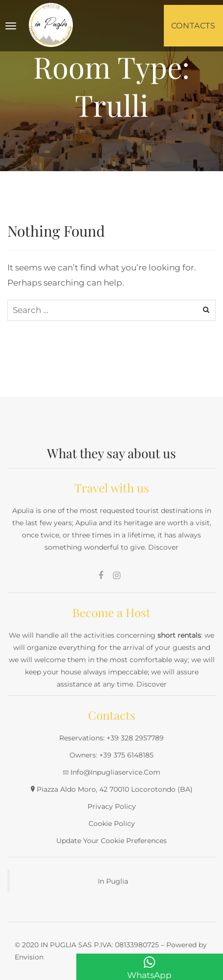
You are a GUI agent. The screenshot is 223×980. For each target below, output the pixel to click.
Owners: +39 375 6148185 (111, 755)
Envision (29, 957)
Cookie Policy (112, 824)
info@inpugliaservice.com (115, 772)
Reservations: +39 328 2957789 (111, 738)
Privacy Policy (112, 806)
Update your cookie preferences (111, 841)
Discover (163, 547)
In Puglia (113, 881)
